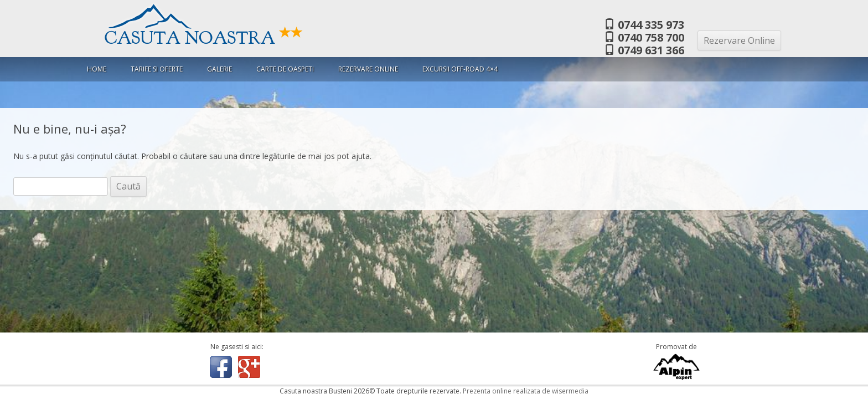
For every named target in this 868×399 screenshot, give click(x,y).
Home (97, 69)
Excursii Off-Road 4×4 (460, 69)
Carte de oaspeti (285, 69)
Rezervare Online (739, 40)
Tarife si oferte (157, 69)
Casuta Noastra (204, 38)
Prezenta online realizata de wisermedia (526, 391)
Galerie (219, 69)
